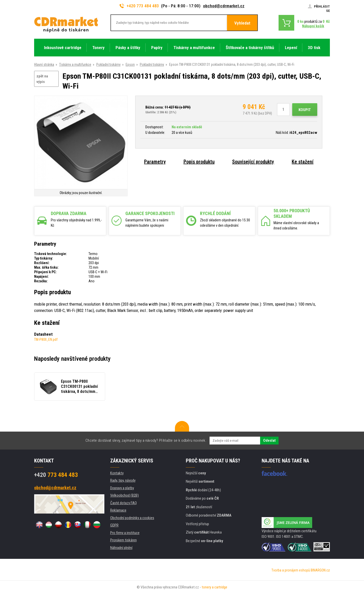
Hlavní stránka (44, 65)
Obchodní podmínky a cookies (132, 518)
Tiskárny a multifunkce (75, 65)
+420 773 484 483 (139, 6)
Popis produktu (199, 162)
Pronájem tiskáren (123, 540)
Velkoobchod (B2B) (124, 495)
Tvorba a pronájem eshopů (291, 570)
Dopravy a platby (122, 488)
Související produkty (253, 162)
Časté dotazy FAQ (123, 503)
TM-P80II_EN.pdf (46, 340)
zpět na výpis (42, 79)
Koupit (305, 110)
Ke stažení (303, 162)
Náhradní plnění (121, 548)
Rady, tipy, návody (123, 480)
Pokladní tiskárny (108, 65)
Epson (130, 65)
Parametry (155, 162)
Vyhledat (242, 23)
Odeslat (269, 440)
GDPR (114, 525)
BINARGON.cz (320, 570)
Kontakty (117, 473)
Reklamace (118, 510)
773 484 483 (56, 475)
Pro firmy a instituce (125, 533)
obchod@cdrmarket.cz (224, 6)
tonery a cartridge (214, 587)
